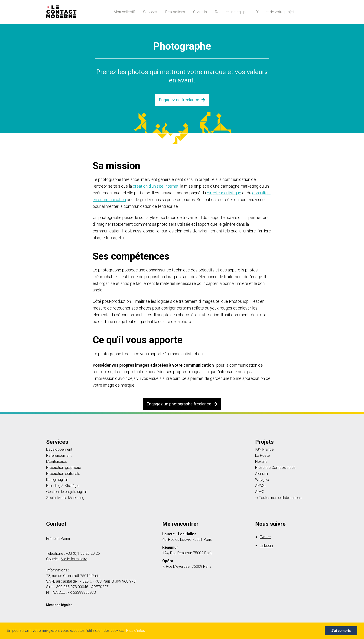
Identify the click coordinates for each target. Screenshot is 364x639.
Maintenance (57, 462)
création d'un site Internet (156, 186)
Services (150, 12)
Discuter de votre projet (275, 12)
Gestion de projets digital (66, 492)
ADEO (260, 492)
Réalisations (175, 12)
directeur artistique (224, 193)
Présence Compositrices (275, 468)
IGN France (264, 450)
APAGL (261, 486)
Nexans (261, 462)
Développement (59, 450)
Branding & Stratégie (63, 486)
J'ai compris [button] (341, 631)
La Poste (262, 456)
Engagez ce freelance (182, 100)
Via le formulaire (74, 559)
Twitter (265, 537)
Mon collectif (124, 12)
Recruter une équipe (231, 12)
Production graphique (64, 468)
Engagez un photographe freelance (182, 404)
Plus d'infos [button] (135, 631)
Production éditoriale (63, 474)
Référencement (59, 456)
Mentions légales (59, 605)
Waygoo (262, 480)
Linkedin (266, 546)
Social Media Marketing (65, 498)
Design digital (57, 480)
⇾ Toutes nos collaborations (278, 498)
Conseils (200, 12)
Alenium (262, 474)
